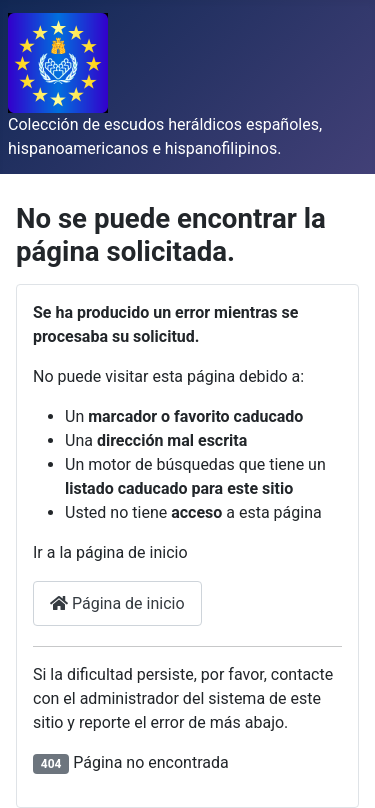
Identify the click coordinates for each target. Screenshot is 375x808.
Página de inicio (117, 603)
